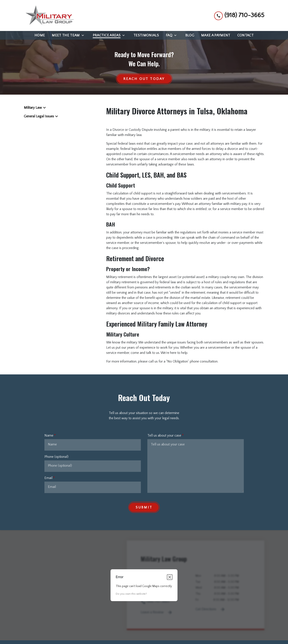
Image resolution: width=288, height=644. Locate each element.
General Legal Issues (39, 117)
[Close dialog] (170, 577)
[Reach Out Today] (144, 79)
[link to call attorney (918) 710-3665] (239, 15)
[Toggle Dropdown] (84, 35)
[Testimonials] (146, 35)
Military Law (33, 108)
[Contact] (245, 35)
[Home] (40, 35)
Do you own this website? (131, 594)
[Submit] (144, 507)
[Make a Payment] (216, 35)
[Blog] (190, 35)
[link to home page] (49, 15)
